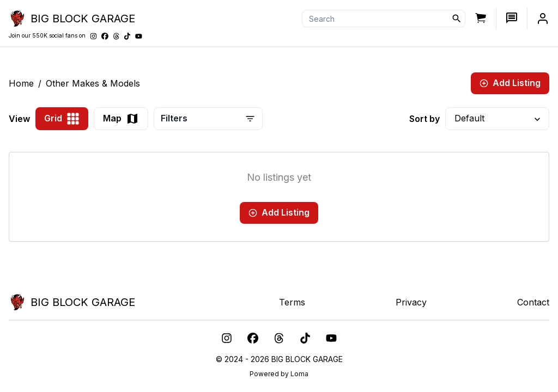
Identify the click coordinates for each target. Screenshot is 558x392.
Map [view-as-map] (121, 119)
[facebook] (253, 338)
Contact (533, 302)
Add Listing (510, 83)
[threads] (279, 338)
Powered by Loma (279, 374)
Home (21, 83)
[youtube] (331, 338)
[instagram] (227, 338)
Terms (292, 302)
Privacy (411, 302)
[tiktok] (305, 338)
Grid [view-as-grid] (62, 119)
